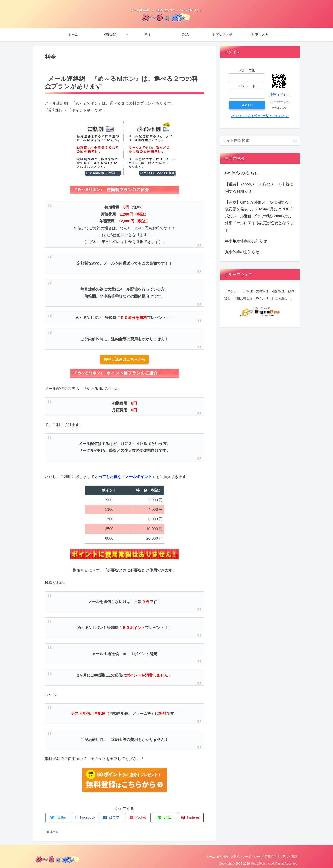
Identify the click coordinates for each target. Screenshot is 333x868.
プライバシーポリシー (241, 857)
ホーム (201, 857)
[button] (295, 141)
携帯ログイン (279, 95)
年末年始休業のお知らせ (246, 241)
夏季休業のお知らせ (242, 252)
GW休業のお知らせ (242, 173)
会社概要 (216, 857)
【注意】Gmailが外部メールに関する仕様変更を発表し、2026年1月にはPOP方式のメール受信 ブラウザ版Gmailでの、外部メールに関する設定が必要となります (259, 216)
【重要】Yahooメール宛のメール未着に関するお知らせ (259, 188)
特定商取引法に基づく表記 (278, 857)
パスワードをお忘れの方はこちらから (260, 116)
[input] (260, 141)
